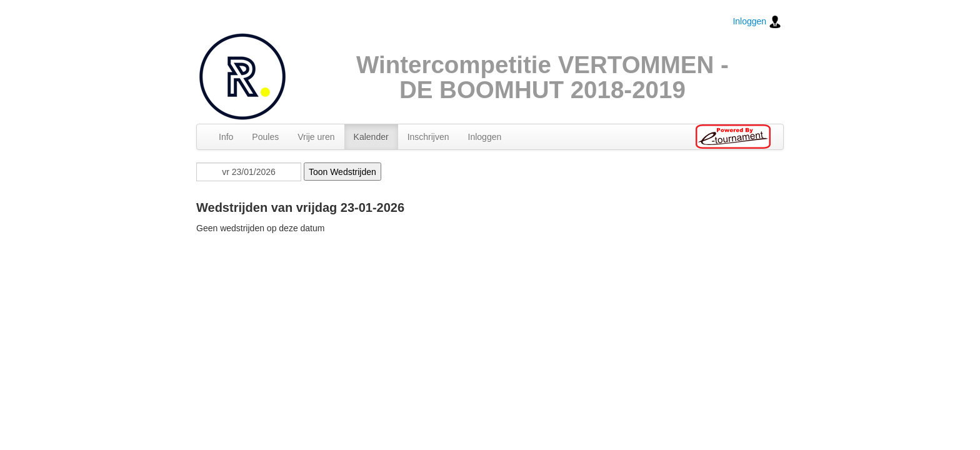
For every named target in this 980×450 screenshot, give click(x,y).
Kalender (371, 137)
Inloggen (757, 22)
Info (226, 137)
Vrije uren (316, 137)
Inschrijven (428, 137)
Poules (265, 137)
